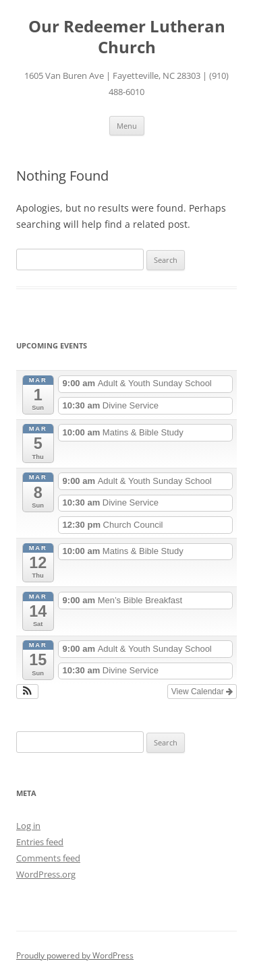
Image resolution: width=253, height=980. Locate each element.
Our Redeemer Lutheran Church (127, 37)
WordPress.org (46, 874)
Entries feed (40, 842)
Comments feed (48, 858)
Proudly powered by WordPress (75, 955)
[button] (27, 692)
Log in (28, 826)
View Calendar (202, 692)
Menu (127, 126)
